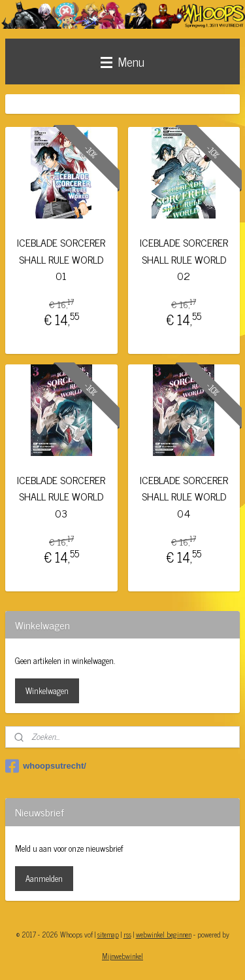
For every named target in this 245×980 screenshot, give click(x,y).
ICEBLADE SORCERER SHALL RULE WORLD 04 (184, 497)
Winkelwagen (47, 691)
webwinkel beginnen (164, 934)
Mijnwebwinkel (122, 956)
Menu (122, 61)
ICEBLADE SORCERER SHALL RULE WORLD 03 (61, 497)
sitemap (108, 934)
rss (127, 934)
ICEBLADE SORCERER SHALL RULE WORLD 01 (61, 259)
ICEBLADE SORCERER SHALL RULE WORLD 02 (184, 259)
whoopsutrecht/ (46, 766)
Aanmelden (44, 878)
